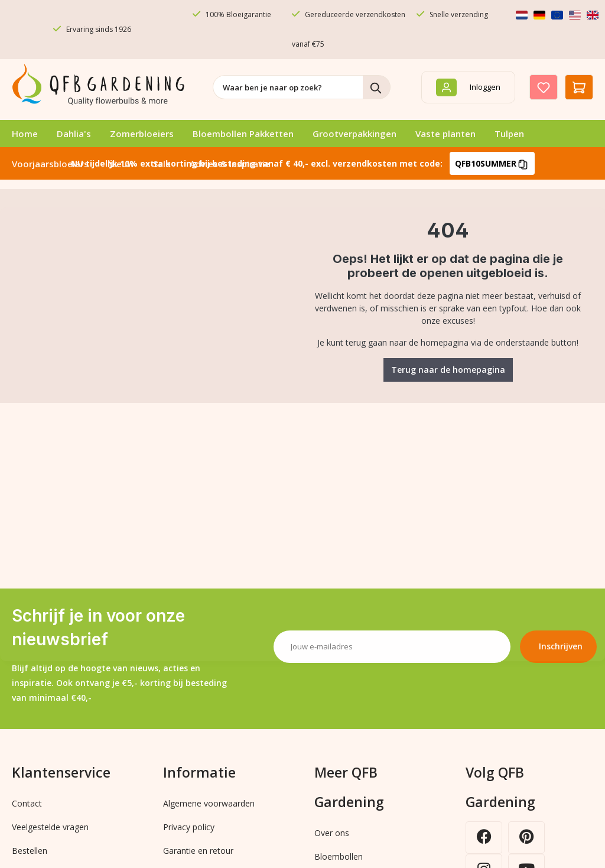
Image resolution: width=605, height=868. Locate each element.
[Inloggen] (468, 87)
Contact (27, 803)
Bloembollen (339, 856)
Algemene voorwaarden (209, 803)
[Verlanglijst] (544, 87)
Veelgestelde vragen (50, 827)
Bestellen (30, 851)
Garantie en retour (198, 851)
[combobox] (288, 87)
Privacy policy (189, 827)
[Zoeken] (377, 87)
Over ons (332, 833)
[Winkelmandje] (579, 87)
